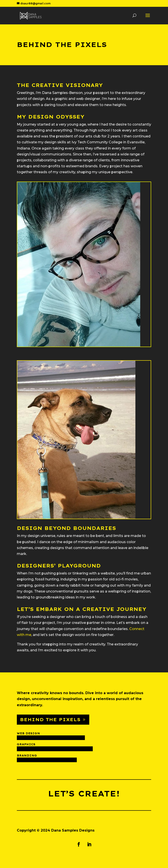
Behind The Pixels (50, 719)
